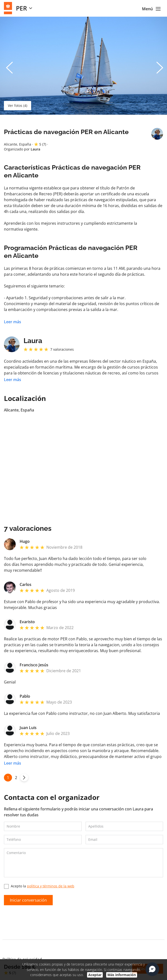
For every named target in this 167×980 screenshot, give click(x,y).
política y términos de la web (51, 886)
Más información (122, 975)
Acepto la (39, 886)
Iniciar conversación (28, 900)
